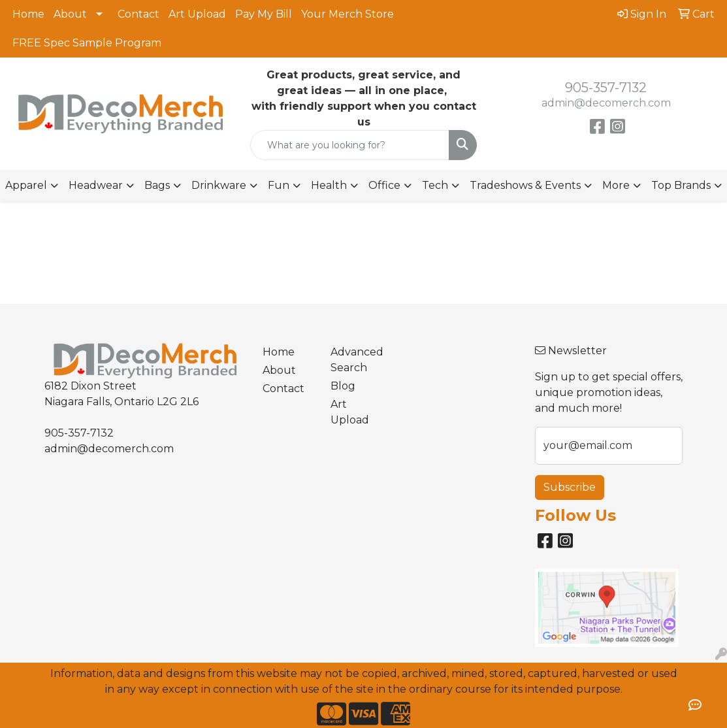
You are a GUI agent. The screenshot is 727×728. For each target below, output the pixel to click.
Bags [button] (157, 185)
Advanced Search (357, 360)
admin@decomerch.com (606, 103)
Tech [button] (435, 185)
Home (28, 14)
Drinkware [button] (219, 185)
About (70, 14)
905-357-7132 (606, 88)
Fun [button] (279, 185)
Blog (343, 386)
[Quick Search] (350, 145)
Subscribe (570, 487)
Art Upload (197, 14)
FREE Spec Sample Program (87, 43)
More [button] (616, 185)
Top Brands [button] (681, 185)
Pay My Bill (264, 14)
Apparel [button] (26, 185)
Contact (138, 14)
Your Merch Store (347, 14)
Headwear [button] (96, 185)
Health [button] (329, 185)
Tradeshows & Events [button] (525, 185)
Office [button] (384, 185)
